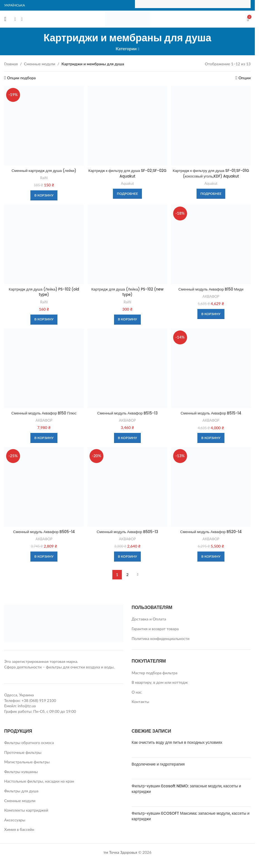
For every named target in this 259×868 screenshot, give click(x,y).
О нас (137, 693)
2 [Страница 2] (127, 575)
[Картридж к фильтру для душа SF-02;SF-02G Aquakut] (127, 125)
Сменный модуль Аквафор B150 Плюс (43, 413)
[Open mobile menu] (5, 19)
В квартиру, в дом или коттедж (160, 683)
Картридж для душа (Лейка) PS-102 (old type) (43, 291)
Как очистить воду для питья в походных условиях (177, 743)
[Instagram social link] (22, 19)
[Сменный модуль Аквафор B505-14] (43, 488)
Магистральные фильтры (27, 762)
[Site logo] (127, 19)
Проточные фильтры (23, 753)
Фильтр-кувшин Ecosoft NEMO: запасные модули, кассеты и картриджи (186, 789)
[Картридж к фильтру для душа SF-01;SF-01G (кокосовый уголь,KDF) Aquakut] (211, 125)
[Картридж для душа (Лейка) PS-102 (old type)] (43, 244)
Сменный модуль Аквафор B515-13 (127, 413)
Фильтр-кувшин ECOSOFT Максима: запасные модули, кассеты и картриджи (191, 817)
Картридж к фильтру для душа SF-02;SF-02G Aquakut (127, 172)
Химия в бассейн (19, 830)
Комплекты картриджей (26, 811)
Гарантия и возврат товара (155, 629)
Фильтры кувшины (21, 772)
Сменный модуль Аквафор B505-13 (127, 532)
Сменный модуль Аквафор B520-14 (211, 532)
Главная (11, 64)
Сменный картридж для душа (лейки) (43, 169)
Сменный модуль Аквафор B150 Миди (212, 289)
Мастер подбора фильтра (154, 673)
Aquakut (127, 182)
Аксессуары (15, 820)
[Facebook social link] (15, 19)
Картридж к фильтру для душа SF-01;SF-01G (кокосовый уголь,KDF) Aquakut (211, 172)
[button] (43, 194)
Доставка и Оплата (149, 619)
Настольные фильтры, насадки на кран (39, 782)
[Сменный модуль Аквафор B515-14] (211, 369)
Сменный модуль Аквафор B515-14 (211, 413)
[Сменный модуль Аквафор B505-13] (127, 488)
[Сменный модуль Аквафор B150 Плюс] (43, 369)
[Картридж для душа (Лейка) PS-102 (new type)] (127, 244)
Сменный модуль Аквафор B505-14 (43, 532)
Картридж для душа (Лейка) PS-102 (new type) (127, 291)
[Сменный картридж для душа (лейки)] (43, 125)
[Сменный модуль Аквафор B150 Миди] (211, 244)
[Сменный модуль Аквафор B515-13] (127, 369)
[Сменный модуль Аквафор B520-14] (211, 488)
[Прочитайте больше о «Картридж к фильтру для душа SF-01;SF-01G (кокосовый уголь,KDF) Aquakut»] (211, 193)
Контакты (140, 702)
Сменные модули (40, 64)
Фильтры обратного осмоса (29, 743)
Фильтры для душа (21, 791)
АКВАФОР (211, 296)
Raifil (43, 177)
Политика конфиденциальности (161, 639)
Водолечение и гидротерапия (158, 765)
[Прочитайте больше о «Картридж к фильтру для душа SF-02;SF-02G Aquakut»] (127, 193)
